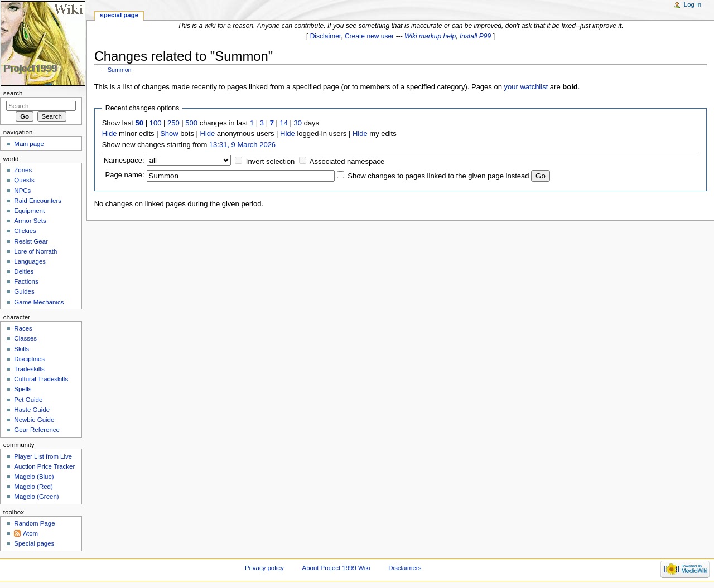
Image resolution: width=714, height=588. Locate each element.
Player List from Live (43, 456)
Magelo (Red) (33, 487)
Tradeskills (29, 369)
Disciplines (29, 359)
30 (298, 123)
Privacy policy (264, 568)
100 (156, 123)
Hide (110, 133)
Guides (24, 291)
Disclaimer (326, 36)
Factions (26, 281)
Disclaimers (405, 568)
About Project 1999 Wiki (336, 568)
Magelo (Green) (36, 497)
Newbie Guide (34, 420)
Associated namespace (347, 161)
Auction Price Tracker (44, 466)
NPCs (22, 191)
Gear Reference (37, 430)
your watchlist (526, 87)
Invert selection (270, 161)
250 (173, 123)
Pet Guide (28, 400)
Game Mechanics (39, 302)
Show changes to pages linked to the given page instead (438, 176)
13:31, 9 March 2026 (242, 145)
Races (23, 328)
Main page (29, 144)
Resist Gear (31, 241)
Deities (24, 271)
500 (191, 123)
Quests (24, 180)
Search (13, 93)
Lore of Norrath (35, 251)
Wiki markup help (430, 36)
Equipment (29, 211)
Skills (21, 349)
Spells (23, 389)
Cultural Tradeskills (41, 379)
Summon (120, 70)
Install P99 (475, 36)
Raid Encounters (38, 201)
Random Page (34, 523)
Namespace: (124, 160)
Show (169, 133)
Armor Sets (30, 221)
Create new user (369, 36)
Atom (30, 533)
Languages (30, 261)
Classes (25, 338)
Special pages (34, 543)
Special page (119, 15)
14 (284, 123)
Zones (23, 170)
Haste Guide (32, 410)
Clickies (25, 231)
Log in (693, 4)
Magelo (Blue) (34, 477)
